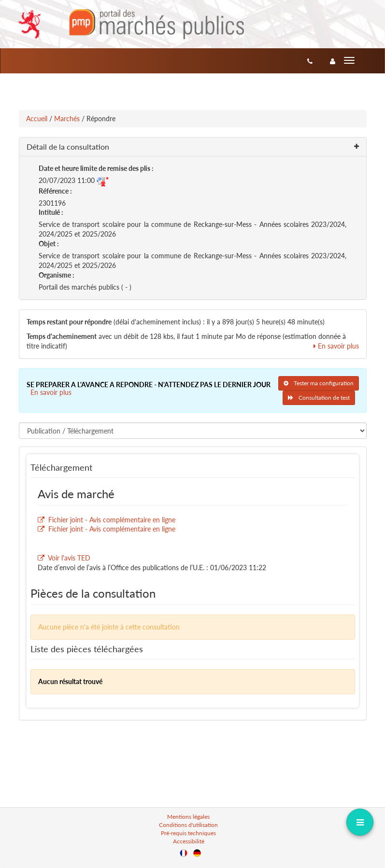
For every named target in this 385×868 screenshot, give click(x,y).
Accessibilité (189, 841)
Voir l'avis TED (69, 558)
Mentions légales (188, 817)
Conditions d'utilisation (188, 825)
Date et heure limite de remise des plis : (96, 168)
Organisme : (57, 275)
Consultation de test (319, 398)
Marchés (67, 119)
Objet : (49, 244)
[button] (193, 147)
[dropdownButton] (360, 822)
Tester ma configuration (319, 383)
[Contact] (310, 61)
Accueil (37, 119)
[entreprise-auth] (333, 61)
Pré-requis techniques (188, 833)
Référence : (55, 191)
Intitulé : (51, 212)
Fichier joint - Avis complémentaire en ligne (112, 520)
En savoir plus (336, 346)
